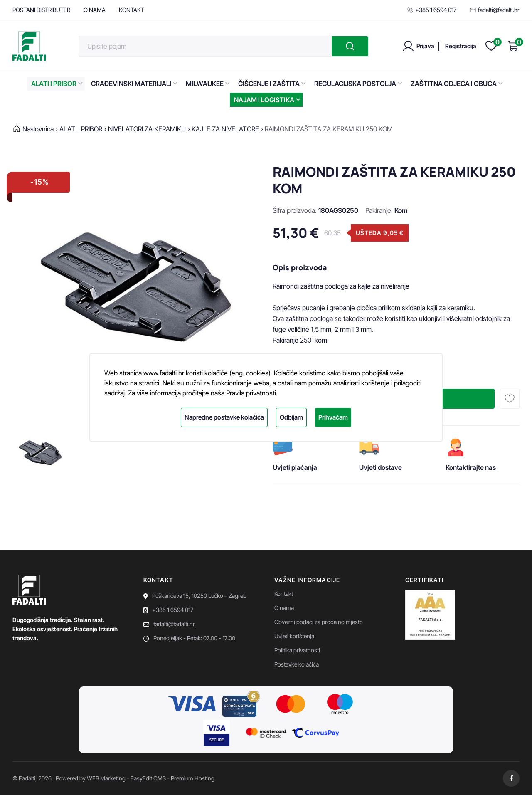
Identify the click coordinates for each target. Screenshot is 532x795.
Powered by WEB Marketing (91, 778)
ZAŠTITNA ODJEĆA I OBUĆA (457, 84)
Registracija (461, 46)
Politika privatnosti (297, 650)
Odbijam (291, 417)
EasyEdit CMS (148, 778)
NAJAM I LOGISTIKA (267, 100)
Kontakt (284, 594)
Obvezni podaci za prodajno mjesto (319, 622)
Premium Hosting (193, 778)
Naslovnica (38, 129)
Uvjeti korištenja (294, 636)
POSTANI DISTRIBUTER (41, 10)
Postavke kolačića (297, 664)
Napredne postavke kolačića (224, 417)
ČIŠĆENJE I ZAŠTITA (272, 84)
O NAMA (95, 10)
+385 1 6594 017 (432, 10)
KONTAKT (131, 10)
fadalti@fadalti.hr (495, 10)
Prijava (425, 46)
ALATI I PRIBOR (57, 84)
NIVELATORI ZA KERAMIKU (147, 129)
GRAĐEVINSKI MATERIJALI (134, 84)
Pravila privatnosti (251, 393)
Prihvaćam (333, 417)
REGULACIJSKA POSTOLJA (358, 84)
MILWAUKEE (208, 84)
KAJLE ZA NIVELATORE (225, 129)
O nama (284, 608)
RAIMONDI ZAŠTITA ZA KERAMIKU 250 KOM (329, 129)
